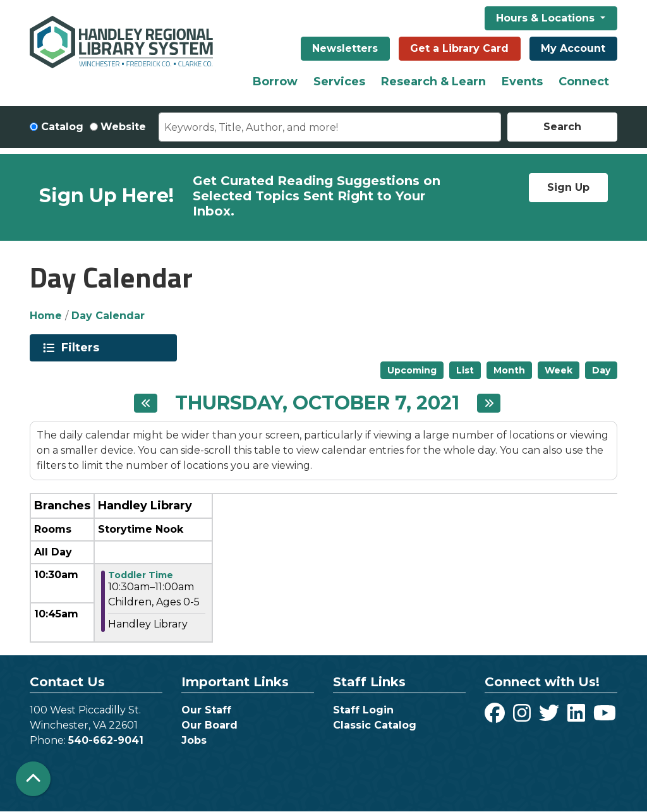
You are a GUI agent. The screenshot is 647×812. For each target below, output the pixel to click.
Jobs (194, 740)
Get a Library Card (459, 48)
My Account (573, 48)
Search (562, 127)
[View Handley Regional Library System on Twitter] (551, 717)
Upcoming (412, 370)
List (465, 370)
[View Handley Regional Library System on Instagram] (523, 717)
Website (123, 127)
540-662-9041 (106, 740)
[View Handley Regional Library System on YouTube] (605, 717)
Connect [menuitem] (584, 82)
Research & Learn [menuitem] (433, 82)
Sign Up (568, 187)
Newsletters (345, 48)
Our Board (209, 725)
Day (601, 370)
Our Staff (206, 710)
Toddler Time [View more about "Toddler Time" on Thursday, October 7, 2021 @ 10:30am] (141, 575)
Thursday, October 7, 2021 (317, 403)
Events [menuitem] (522, 82)
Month (509, 370)
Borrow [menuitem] (275, 82)
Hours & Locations (547, 18)
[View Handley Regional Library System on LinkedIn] (578, 717)
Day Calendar (108, 316)
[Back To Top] (33, 779)
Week (559, 370)
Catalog (62, 127)
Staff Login (363, 710)
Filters (82, 348)
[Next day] (489, 403)
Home (46, 316)
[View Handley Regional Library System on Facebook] (496, 717)
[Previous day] (146, 403)
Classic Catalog (375, 725)
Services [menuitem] (339, 82)
